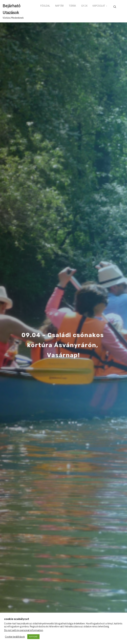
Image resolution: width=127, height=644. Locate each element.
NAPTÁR (62, 6)
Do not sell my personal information (24, 630)
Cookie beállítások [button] (15, 637)
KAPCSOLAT (105, 6)
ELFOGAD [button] (33, 637)
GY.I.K (89, 6)
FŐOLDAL (46, 6)
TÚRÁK (76, 6)
